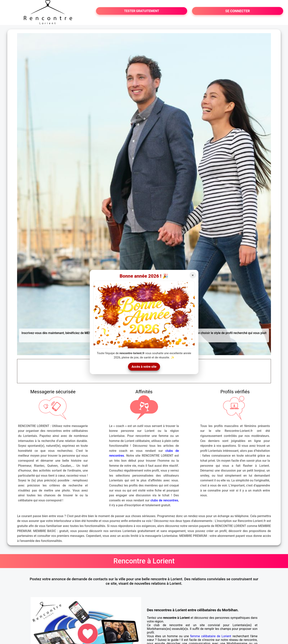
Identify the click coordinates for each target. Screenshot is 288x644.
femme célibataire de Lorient (211, 636)
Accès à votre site (144, 367)
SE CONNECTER (238, 11)
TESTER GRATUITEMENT (142, 11)
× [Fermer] (193, 275)
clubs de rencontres (164, 500)
